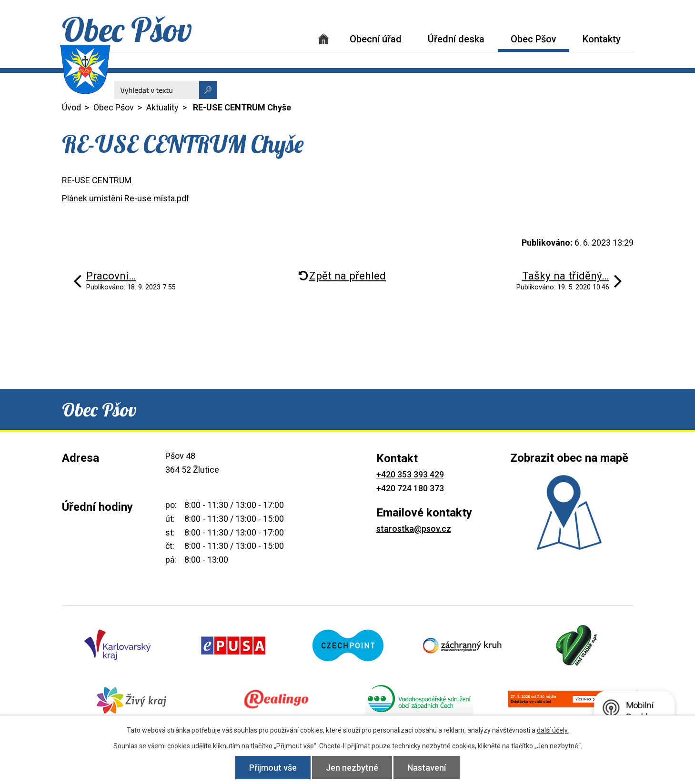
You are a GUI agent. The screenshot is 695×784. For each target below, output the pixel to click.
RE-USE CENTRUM (97, 180)
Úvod (323, 39)
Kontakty (602, 39)
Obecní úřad (376, 39)
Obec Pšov (534, 39)
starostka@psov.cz (414, 529)
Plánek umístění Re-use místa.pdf (126, 198)
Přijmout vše (273, 768)
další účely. (553, 730)
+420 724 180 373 (410, 488)
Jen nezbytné (352, 768)
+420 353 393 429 (410, 474)
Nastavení (427, 768)
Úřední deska (456, 39)
